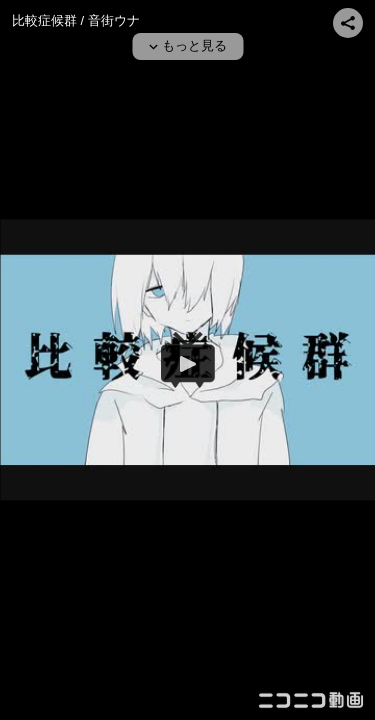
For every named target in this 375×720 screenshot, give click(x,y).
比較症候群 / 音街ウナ (76, 20)
